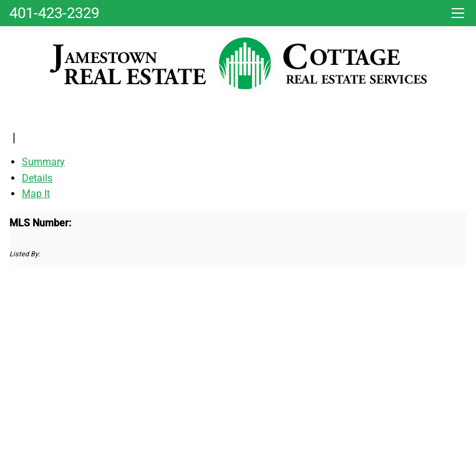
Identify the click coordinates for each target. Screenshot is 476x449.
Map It (36, 194)
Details (37, 178)
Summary (43, 162)
